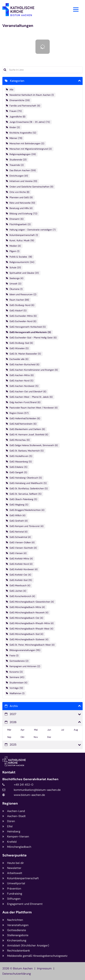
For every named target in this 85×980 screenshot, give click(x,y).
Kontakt (9, 772)
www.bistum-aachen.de (29, 795)
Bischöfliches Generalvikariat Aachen (30, 779)
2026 (13, 722)
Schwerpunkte (14, 855)
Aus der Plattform (17, 912)
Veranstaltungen (18, 26)
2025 (13, 745)
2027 (13, 714)
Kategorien (17, 81)
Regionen (10, 804)
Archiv (14, 706)
